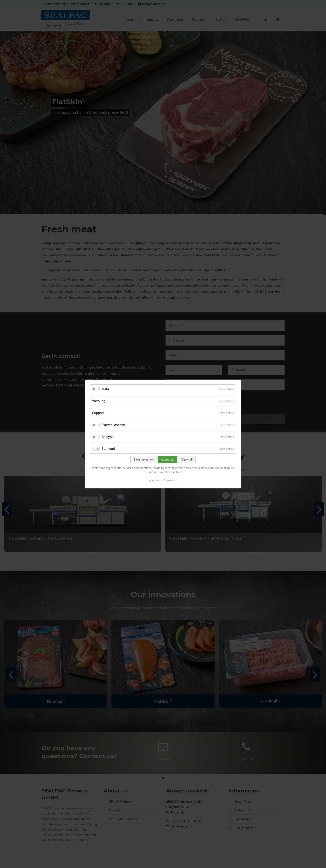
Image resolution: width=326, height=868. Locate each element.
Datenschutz (171, 480)
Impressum (154, 480)
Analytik (107, 437)
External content (113, 425)
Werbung (99, 401)
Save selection (144, 459)
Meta (105, 389)
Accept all (167, 459)
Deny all (187, 459)
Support (98, 413)
